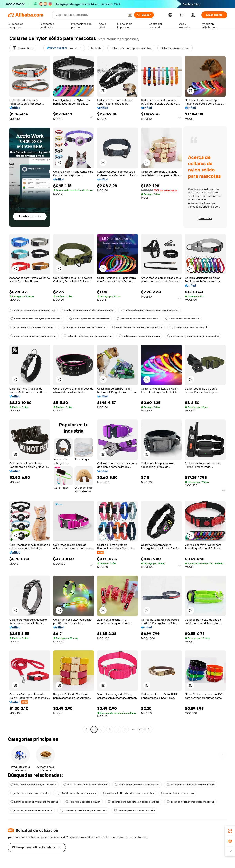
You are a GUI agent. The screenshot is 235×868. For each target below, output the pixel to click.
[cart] (182, 15)
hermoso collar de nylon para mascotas (34, 802)
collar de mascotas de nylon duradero (33, 785)
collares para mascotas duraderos (31, 810)
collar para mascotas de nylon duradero (191, 785)
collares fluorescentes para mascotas (33, 336)
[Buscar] (144, 15)
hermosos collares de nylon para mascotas (36, 319)
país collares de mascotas (178, 793)
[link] (230, 831)
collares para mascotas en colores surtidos (134, 802)
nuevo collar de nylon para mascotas (137, 785)
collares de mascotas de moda (29, 793)
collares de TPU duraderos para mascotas (128, 793)
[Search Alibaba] (90, 15)
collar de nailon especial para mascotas (88, 336)
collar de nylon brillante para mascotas (83, 810)
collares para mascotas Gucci (188, 327)
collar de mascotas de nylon (83, 802)
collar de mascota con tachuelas (76, 793)
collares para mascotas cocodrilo (139, 336)
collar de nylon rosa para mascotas (32, 327)
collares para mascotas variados (89, 319)
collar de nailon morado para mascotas (190, 802)
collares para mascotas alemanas (137, 319)
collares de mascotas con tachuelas (85, 785)
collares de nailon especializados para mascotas (150, 310)
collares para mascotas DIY (182, 319)
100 (141, 729)
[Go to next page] (149, 729)
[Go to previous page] (86, 729)
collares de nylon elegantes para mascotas (193, 336)
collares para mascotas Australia (134, 810)
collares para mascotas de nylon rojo (33, 310)
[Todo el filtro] (23, 48)
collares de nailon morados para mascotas (88, 310)
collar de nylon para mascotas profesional (137, 327)
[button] (130, 15)
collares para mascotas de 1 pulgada (83, 327)
